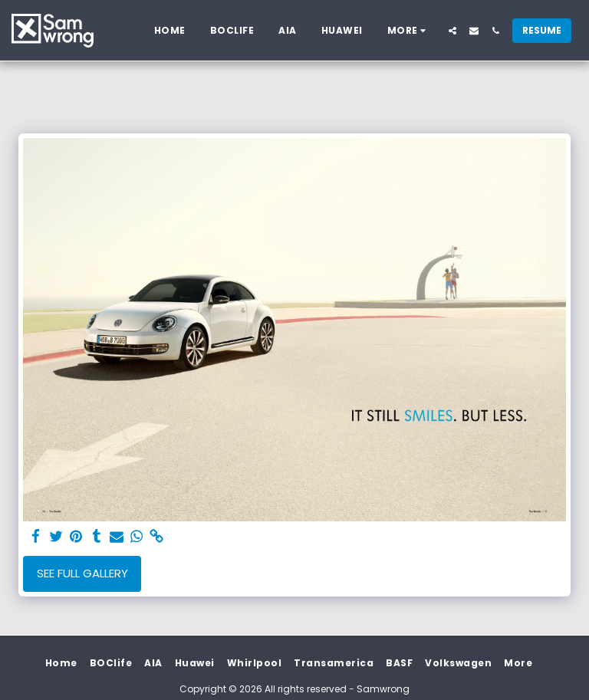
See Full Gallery (82, 573)
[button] (452, 31)
